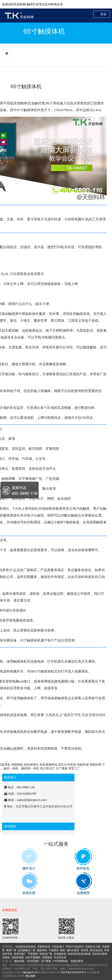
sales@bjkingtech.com (32, 800)
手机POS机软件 (75, 947)
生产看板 (62, 768)
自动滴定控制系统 (26, 947)
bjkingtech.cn (30, 972)
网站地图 (30, 976)
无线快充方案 (93, 947)
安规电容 (47, 957)
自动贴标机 (60, 954)
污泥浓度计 (58, 947)
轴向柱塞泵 (73, 950)
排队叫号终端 (67, 765)
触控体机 (20, 961)
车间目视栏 (33, 961)
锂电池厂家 (46, 954)
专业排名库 (60, 957)
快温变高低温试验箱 (79, 954)
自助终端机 (18, 957)
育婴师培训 (44, 947)
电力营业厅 (48, 768)
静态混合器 (96, 950)
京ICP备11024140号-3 (73, 972)
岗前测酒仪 (31, 765)
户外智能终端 (60, 961)
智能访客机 (77, 961)
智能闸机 (17, 765)
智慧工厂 (74, 768)
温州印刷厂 (20, 954)
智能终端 (83, 765)
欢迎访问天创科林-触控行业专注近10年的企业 (32, 4)
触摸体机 (42, 950)
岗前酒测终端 (48, 765)
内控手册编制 (33, 957)
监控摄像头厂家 (27, 950)
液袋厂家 (11, 950)
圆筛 (63, 950)
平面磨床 (54, 950)
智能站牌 (95, 765)
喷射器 (85, 950)
